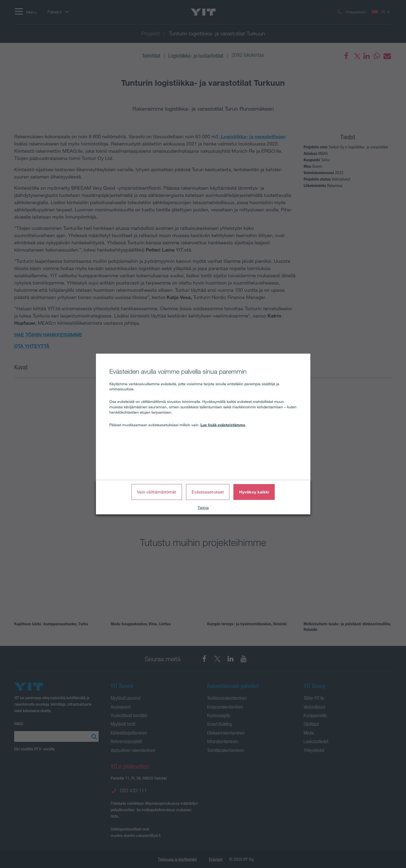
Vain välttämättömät (157, 492)
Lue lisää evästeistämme (223, 425)
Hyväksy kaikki (254, 492)
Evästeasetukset (208, 492)
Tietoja (203, 508)
